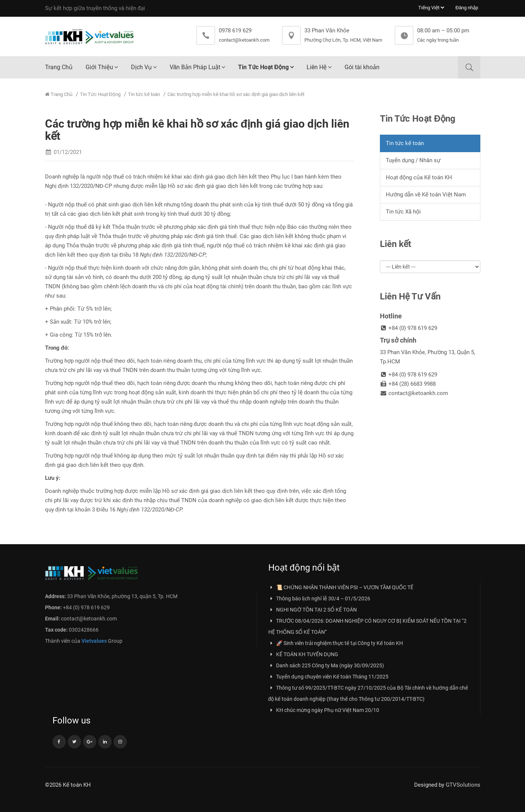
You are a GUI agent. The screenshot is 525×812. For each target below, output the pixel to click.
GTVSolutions (463, 785)
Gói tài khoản (362, 67)
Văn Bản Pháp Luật (195, 67)
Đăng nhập (467, 8)
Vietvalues (94, 641)
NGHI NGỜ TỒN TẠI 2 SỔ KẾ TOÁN (313, 610)
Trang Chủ (59, 67)
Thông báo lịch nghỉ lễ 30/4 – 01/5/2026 (319, 598)
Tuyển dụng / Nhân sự (413, 160)
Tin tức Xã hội (403, 212)
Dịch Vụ (141, 67)
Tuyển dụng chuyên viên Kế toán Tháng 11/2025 (328, 677)
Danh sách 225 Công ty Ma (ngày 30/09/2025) (326, 665)
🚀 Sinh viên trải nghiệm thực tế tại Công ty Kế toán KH (336, 643)
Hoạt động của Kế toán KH (419, 177)
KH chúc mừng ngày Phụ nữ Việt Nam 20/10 (324, 710)
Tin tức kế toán (144, 94)
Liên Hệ (317, 67)
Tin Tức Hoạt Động (263, 67)
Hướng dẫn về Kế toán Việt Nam (426, 195)
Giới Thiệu (99, 67)
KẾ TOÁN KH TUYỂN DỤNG (303, 654)
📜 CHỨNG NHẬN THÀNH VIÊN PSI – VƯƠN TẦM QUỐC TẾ (341, 587)
